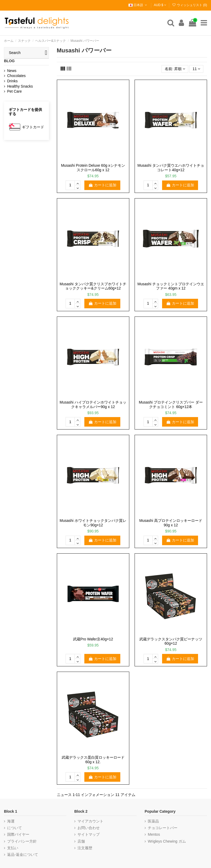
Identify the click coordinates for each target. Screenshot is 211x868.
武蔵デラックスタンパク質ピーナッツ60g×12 (171, 641)
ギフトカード (33, 127)
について (15, 828)
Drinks (12, 81)
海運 (11, 821)
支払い (13, 848)
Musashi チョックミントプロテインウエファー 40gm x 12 (171, 286)
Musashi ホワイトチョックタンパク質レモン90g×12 (93, 523)
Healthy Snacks (20, 86)
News (12, 71)
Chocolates (16, 76)
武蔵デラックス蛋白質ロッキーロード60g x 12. (93, 760)
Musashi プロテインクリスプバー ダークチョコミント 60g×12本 (171, 404)
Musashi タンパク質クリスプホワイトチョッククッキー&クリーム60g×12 (93, 286)
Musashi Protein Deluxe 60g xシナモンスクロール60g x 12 (93, 168)
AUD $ (160, 5)
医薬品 (153, 821)
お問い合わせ (89, 828)
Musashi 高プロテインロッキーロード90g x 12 (171, 523)
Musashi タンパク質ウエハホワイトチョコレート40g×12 (171, 168)
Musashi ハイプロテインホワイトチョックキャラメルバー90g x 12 (93, 404)
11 (196, 69)
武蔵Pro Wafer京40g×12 (93, 639)
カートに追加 (102, 185)
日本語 (138, 5)
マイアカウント (90, 821)
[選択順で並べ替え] (175, 69)
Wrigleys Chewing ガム (167, 841)
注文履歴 (85, 848)
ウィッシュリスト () (189, 5)
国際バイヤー (18, 834)
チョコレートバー (163, 828)
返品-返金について (23, 855)
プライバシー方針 (22, 841)
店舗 (81, 841)
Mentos (154, 834)
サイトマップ (89, 834)
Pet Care (14, 91)
